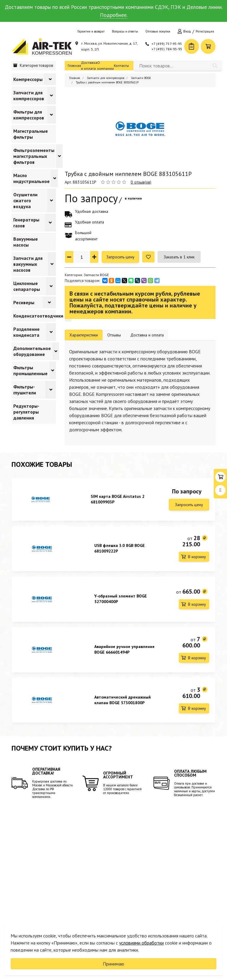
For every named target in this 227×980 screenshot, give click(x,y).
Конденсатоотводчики (38, 316)
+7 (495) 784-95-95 (167, 49)
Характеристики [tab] (84, 335)
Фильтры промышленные (30, 370)
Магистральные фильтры (31, 134)
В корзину (197, 558)
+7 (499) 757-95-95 (167, 44)
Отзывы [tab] (114, 335)
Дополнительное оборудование (32, 351)
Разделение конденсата (26, 332)
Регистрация (205, 31)
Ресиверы (24, 302)
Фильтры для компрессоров (29, 115)
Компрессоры (28, 79)
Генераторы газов (26, 223)
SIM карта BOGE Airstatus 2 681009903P (118, 499)
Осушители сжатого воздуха (25, 200)
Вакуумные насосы (26, 242)
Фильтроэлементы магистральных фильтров (34, 156)
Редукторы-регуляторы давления (26, 412)
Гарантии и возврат (91, 31)
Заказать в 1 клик (179, 257)
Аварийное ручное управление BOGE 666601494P (124, 653)
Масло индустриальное (31, 178)
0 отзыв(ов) (141, 182)
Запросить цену (120, 257)
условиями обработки (141, 943)
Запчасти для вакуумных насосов (28, 264)
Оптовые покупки (158, 31)
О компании (106, 65)
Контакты (121, 65)
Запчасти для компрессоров (29, 95)
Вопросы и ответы (125, 31)
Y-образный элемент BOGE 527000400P (121, 601)
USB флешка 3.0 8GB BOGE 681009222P (120, 549)
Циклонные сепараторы (27, 286)
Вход (187, 31)
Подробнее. (114, 15)
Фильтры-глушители (25, 390)
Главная (74, 65)
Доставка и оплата (89, 65)
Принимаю (113, 964)
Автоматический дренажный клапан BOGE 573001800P (123, 705)
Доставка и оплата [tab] (147, 335)
